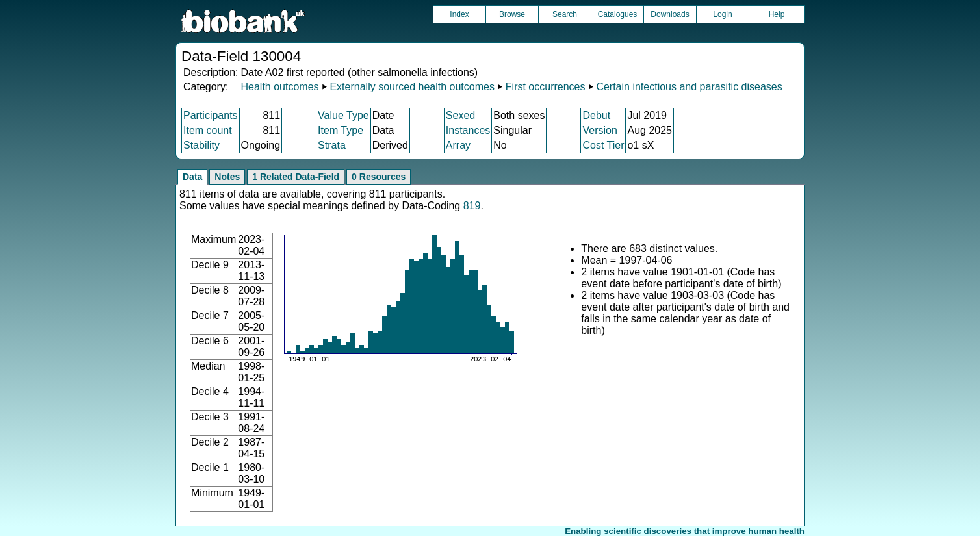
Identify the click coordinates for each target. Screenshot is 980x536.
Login (722, 14)
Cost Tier (603, 145)
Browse (512, 14)
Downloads (670, 14)
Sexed (460, 115)
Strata (332, 145)
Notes (227, 177)
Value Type (343, 115)
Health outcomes (279, 87)
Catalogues (618, 14)
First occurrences (546, 87)
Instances (468, 130)
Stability (201, 145)
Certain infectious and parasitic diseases (689, 87)
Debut (596, 115)
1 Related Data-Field (296, 177)
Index (459, 14)
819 (472, 206)
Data (192, 177)
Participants (211, 115)
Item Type (341, 130)
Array (458, 145)
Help (777, 14)
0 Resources (379, 177)
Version (600, 130)
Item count (208, 130)
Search (565, 14)
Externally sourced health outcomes (412, 87)
